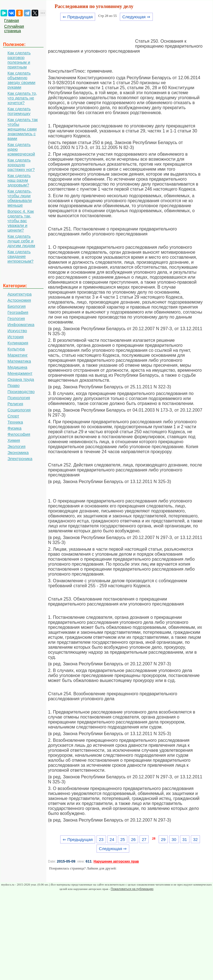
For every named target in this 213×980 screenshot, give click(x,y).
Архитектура (20, 294)
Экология (17, 446)
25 (123, 839)
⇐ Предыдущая (78, 17)
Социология (19, 410)
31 (185, 839)
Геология (16, 318)
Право (14, 385)
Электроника (20, 459)
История (16, 337)
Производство (21, 392)
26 (133, 839)
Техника (15, 422)
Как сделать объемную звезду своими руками (21, 80)
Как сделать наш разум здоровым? (19, 180)
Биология (17, 306)
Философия (19, 434)
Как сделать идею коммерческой (21, 149)
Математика (19, 361)
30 (174, 839)
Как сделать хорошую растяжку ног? (21, 165)
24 (112, 839)
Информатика (21, 324)
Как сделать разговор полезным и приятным (19, 60)
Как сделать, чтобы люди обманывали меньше (20, 198)
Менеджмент (20, 373)
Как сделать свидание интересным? (21, 256)
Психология (19, 398)
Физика (14, 428)
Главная (12, 20)
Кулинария (18, 343)
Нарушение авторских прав (116, 861)
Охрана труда (21, 379)
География (18, 312)
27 (144, 839)
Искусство (17, 331)
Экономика (18, 452)
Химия (14, 440)
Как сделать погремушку (19, 111)
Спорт (13, 416)
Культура (16, 349)
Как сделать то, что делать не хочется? (22, 98)
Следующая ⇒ (136, 17)
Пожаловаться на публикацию (132, 889)
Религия (15, 404)
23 (101, 839)
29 (163, 839)
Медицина (17, 367)
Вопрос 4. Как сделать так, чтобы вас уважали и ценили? (21, 221)
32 (195, 839)
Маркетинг (18, 355)
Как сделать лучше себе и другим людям (21, 241)
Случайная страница (14, 29)
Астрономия (19, 300)
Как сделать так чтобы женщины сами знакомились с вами (23, 129)
